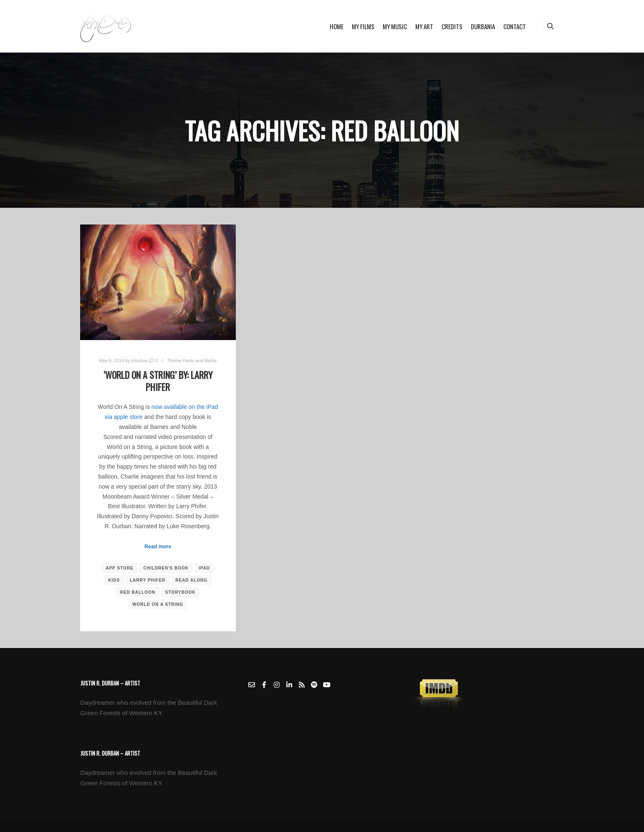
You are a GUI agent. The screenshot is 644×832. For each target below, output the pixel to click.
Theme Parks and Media (192, 361)
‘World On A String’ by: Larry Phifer (158, 381)
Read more (158, 547)
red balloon (138, 592)
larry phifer (148, 580)
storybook (181, 592)
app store (119, 568)
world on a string (158, 604)
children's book (166, 568)
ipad (204, 568)
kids (114, 580)
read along (191, 580)
